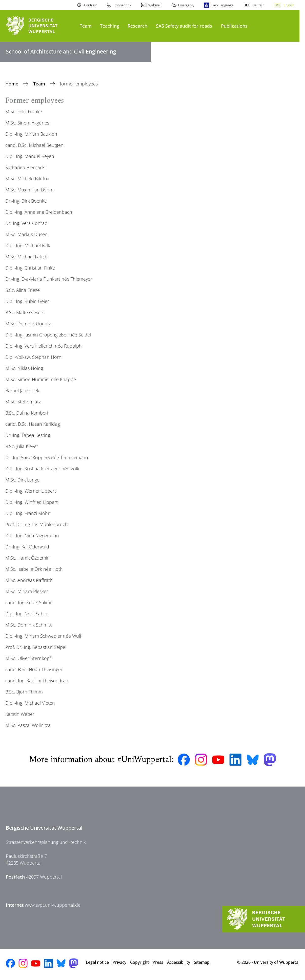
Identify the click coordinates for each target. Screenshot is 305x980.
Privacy (119, 962)
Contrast (90, 5)
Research (137, 26)
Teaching (110, 26)
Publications (234, 26)
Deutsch (258, 5)
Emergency (186, 5)
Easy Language (222, 5)
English (289, 5)
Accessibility (179, 962)
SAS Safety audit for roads (184, 26)
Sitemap (202, 962)
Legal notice (97, 962)
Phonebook (122, 5)
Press (158, 962)
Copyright (139, 962)
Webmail (155, 5)
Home (12, 84)
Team (86, 26)
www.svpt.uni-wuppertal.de (53, 905)
